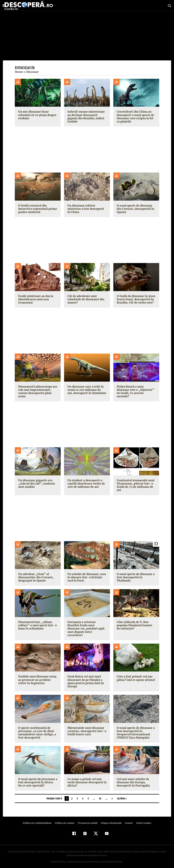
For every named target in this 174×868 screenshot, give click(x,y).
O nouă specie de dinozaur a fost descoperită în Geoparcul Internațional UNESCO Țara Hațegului (136, 729)
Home (19, 72)
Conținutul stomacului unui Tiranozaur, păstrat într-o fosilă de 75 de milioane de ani (135, 485)
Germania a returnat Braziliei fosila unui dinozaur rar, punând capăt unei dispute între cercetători (87, 627)
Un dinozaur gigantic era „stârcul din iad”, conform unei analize (35, 484)
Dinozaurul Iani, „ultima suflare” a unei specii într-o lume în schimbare (36, 625)
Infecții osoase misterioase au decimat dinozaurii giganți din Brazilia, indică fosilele (85, 117)
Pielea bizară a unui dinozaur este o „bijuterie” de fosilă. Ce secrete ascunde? (136, 390)
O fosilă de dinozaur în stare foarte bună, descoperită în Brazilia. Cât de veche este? (135, 299)
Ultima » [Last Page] (122, 795)
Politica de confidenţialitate (39, 820)
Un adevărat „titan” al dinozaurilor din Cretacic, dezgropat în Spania (35, 577)
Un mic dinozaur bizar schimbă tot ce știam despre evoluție (37, 115)
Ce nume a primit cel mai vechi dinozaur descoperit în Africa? (86, 779)
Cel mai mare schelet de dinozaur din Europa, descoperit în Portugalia (133, 779)
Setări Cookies (142, 820)
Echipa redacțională (110, 820)
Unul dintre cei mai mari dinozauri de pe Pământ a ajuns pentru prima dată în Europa (85, 678)
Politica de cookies (65, 820)
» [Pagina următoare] (112, 795)
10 (100, 795)
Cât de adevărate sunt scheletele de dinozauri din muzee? (85, 299)
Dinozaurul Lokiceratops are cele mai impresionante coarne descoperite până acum (37, 391)
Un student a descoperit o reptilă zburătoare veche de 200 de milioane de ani (86, 484)
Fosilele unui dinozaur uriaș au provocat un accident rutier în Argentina (37, 676)
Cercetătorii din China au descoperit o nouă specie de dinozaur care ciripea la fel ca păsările (136, 117)
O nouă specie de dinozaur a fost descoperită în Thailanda (136, 576)
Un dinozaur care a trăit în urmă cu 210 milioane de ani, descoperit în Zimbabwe (86, 390)
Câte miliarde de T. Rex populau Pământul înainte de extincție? (136, 625)
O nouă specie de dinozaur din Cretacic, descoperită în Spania (135, 209)
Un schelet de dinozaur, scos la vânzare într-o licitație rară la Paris (87, 577)
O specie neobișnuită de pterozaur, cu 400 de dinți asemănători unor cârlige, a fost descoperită (36, 729)
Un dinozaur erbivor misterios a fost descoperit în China (87, 209)
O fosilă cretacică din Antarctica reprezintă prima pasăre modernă (37, 209)
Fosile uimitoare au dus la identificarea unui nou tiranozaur (35, 299)
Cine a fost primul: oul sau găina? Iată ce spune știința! (135, 675)
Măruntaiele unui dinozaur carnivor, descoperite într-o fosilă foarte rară (86, 728)
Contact (127, 820)
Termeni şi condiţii (87, 820)
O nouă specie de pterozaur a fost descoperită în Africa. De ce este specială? (37, 779)
